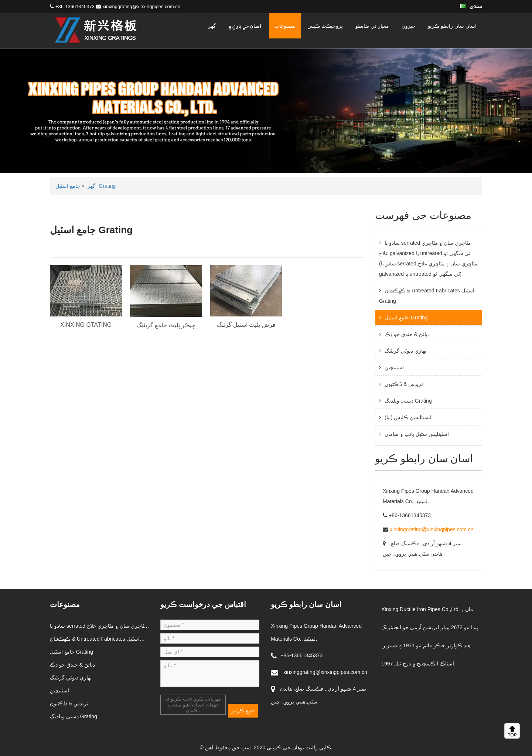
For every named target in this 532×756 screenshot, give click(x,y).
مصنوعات (285, 26)
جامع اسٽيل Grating (406, 318)
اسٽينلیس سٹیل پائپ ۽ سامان (417, 434)
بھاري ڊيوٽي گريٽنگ (405, 351)
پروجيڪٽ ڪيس (325, 26)
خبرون (409, 26)
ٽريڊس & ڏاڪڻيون (404, 384)
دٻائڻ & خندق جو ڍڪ (407, 334)
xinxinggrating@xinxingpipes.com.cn (141, 6)
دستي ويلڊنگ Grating (408, 401)
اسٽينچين (394, 367)
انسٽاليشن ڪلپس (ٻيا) (408, 417)
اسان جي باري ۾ (245, 26)
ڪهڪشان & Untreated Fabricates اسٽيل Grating (427, 296)
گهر (212, 26)
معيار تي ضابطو (372, 26)
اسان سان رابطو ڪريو (452, 26)
